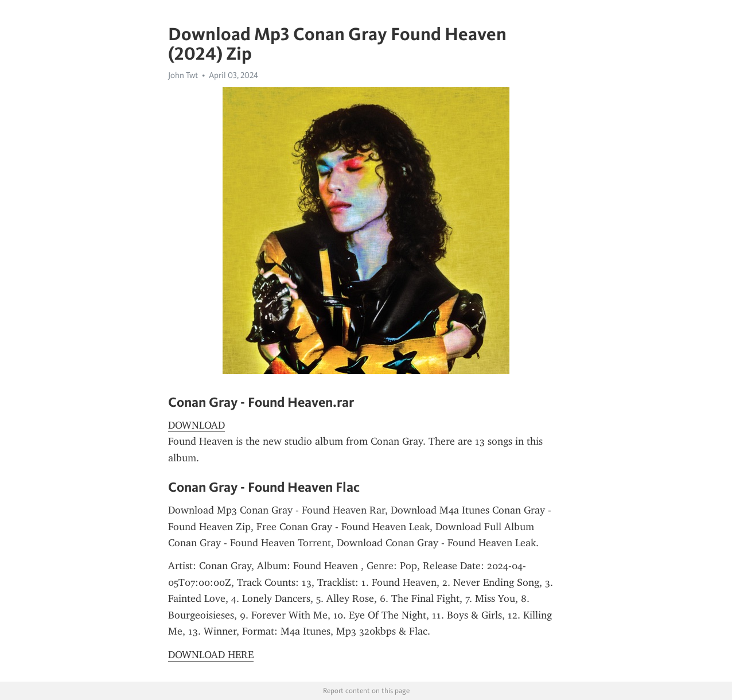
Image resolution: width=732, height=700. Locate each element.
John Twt (183, 75)
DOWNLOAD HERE (211, 655)
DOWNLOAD (196, 425)
